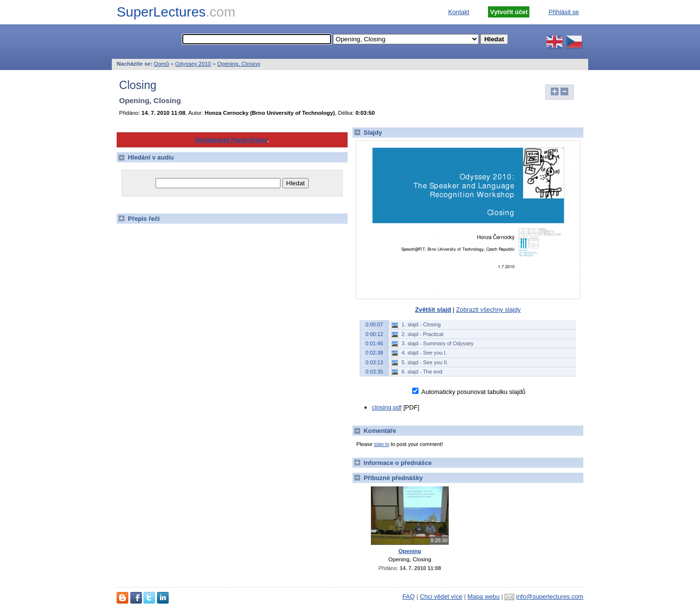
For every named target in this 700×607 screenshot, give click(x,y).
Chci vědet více (441, 597)
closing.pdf (387, 407)
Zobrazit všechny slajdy (488, 310)
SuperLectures (176, 12)
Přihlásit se (564, 12)
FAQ (409, 597)
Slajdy (367, 133)
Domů (162, 64)
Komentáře (374, 431)
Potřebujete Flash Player (231, 140)
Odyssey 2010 (193, 64)
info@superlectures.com (550, 597)
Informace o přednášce (392, 463)
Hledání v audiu (145, 157)
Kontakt (459, 12)
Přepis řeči (138, 219)
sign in (381, 444)
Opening (410, 551)
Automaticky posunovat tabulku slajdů (473, 392)
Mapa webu (484, 597)
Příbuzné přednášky (388, 478)
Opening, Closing (239, 64)
